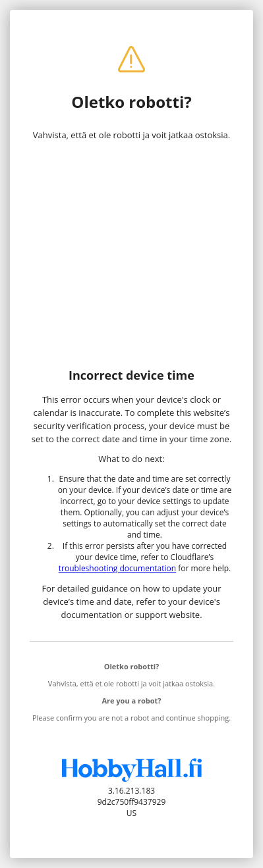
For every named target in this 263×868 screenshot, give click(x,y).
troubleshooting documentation (117, 568)
